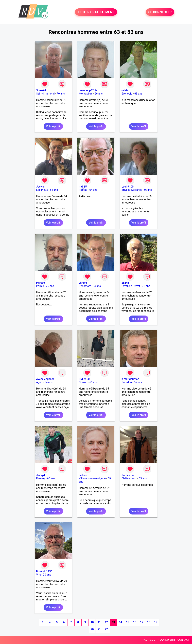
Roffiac (83, 190)
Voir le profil (53, 126)
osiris (125, 90)
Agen (39, 382)
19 (156, 622)
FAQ (145, 640)
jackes (83, 475)
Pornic (40, 286)
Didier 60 (84, 379)
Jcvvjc (40, 187)
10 (92, 622)
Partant (41, 283)
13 (113, 622)
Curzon (83, 382)
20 (92, 629)
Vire (39, 575)
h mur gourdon (130, 379)
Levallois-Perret (131, 286)
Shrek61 (41, 90)
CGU (153, 640)
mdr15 (83, 187)
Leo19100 (128, 187)
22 (106, 629)
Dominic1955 (44, 571)
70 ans (61, 94)
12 (106, 622)
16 (135, 622)
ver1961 (84, 283)
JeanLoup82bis (88, 90)
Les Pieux (42, 190)
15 (128, 622)
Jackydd (41, 475)
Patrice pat (128, 475)
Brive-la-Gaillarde (132, 190)
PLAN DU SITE (166, 640)
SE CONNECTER (160, 12)
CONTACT (183, 640)
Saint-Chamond (45, 94)
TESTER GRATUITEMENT (96, 12)
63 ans (138, 94)
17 (142, 622)
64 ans (54, 190)
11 (99, 622)
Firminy (41, 478)
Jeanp (125, 283)
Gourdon (127, 382)
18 (149, 622)
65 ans (93, 382)
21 (99, 629)
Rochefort (85, 286)
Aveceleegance (45, 379)
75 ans (50, 286)
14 (120, 622)
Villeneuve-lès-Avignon (92, 478)
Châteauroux (129, 478)
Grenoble (127, 94)
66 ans (99, 94)
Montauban (86, 94)
